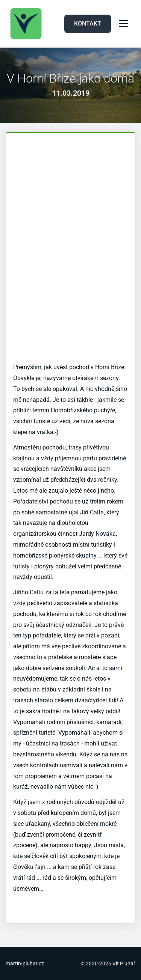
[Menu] (124, 24)
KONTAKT (88, 23)
